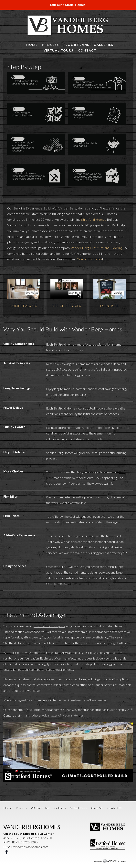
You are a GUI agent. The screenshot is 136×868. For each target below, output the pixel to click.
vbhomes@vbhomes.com (31, 847)
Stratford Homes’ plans (49, 626)
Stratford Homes (94, 219)
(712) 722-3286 (27, 842)
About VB (97, 808)
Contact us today (89, 259)
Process (51, 45)
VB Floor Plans (41, 808)
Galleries (104, 45)
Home (32, 45)
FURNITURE (109, 306)
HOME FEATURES (23, 306)
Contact (87, 50)
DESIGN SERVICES (67, 306)
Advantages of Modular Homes (63, 715)
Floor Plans (76, 45)
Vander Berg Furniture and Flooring (96, 248)
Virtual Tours (58, 50)
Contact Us (115, 808)
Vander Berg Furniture (82, 583)
